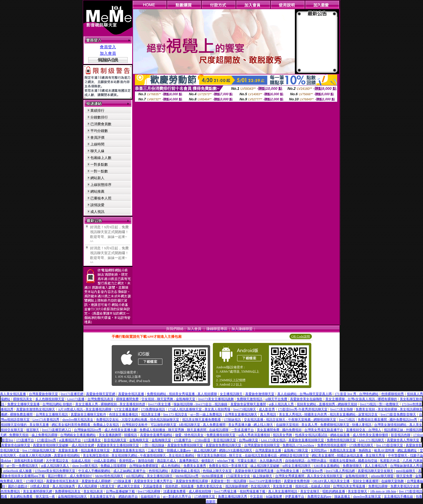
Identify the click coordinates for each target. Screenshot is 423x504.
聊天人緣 (97, 151)
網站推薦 (97, 191)
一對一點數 (99, 171)
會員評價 (97, 137)
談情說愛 (97, 205)
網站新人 (97, 178)
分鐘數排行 (99, 117)
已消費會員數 (101, 124)
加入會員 (108, 53)
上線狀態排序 (101, 185)
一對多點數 (99, 164)
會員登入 (108, 47)
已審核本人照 (101, 198)
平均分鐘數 (99, 131)
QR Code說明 (301, 336)
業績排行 (97, 110)
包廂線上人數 (101, 158)
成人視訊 (97, 212)
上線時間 (97, 144)
